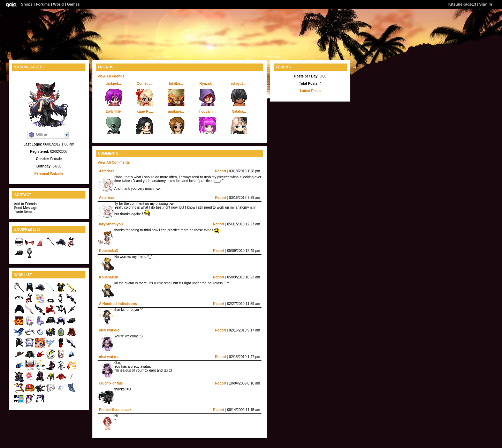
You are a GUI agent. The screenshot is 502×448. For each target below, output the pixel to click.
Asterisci (106, 171)
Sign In (486, 4)
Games (73, 4)
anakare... (176, 111)
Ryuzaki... (207, 84)
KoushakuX (109, 251)
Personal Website (49, 174)
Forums (43, 4)
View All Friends (111, 76)
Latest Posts (310, 91)
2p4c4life (113, 111)
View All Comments (114, 162)
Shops (27, 4)
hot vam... (208, 111)
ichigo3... (239, 84)
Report (221, 171)
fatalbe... (176, 84)
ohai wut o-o (109, 330)
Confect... (145, 84)
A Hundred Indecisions (118, 304)
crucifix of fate (111, 383)
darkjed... (113, 84)
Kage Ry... (145, 111)
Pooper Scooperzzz (115, 410)
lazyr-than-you (111, 224)
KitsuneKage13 (462, 4)
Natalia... (239, 111)
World (58, 4)
